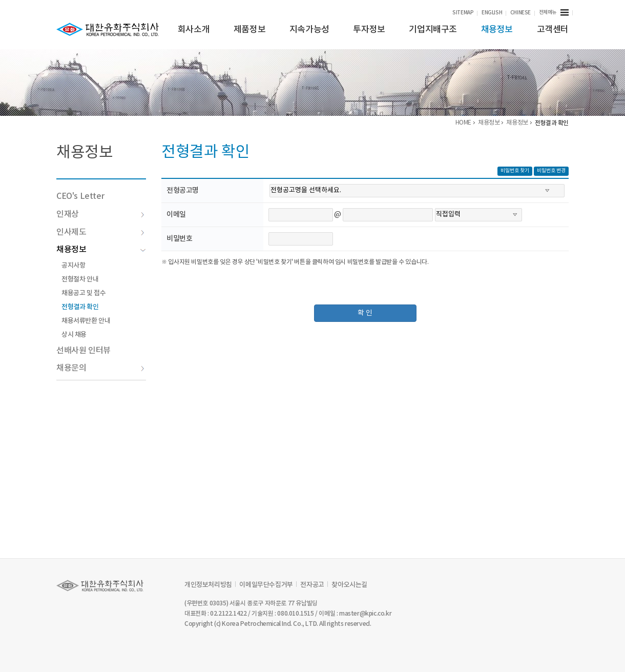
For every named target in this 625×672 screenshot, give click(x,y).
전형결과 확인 (80, 307)
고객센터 (553, 30)
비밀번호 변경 (551, 171)
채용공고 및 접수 (84, 293)
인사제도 (100, 232)
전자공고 (312, 585)
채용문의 (100, 368)
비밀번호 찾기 (515, 171)
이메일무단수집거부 (266, 585)
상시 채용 (74, 335)
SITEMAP (463, 13)
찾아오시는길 (349, 585)
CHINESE (520, 13)
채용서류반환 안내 (86, 321)
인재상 (100, 214)
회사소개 (194, 30)
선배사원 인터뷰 (84, 351)
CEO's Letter (80, 196)
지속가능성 (309, 30)
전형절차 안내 (80, 279)
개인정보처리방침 (208, 585)
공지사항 (73, 266)
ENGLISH (492, 13)
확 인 (365, 313)
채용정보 (497, 30)
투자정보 (369, 30)
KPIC (108, 30)
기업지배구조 (433, 30)
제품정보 (249, 30)
